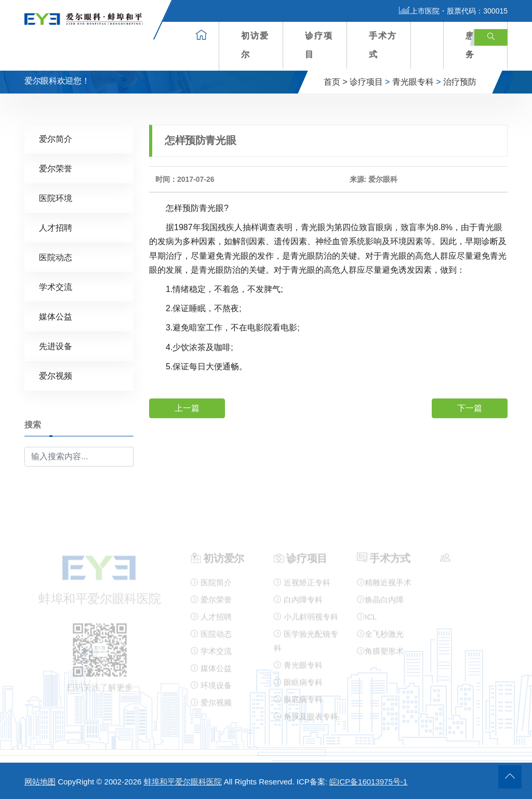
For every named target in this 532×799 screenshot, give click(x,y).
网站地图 (40, 782)
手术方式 (383, 45)
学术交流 (56, 287)
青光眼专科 (413, 82)
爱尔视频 (56, 375)
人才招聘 (56, 227)
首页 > (336, 82)
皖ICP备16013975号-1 (368, 782)
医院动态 (56, 257)
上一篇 (187, 408)
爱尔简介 (56, 138)
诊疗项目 (319, 45)
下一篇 (470, 408)
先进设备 (56, 346)
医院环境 (56, 198)
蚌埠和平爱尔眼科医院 (183, 782)
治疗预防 (460, 82)
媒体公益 (56, 316)
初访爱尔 (255, 45)
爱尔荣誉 (56, 168)
